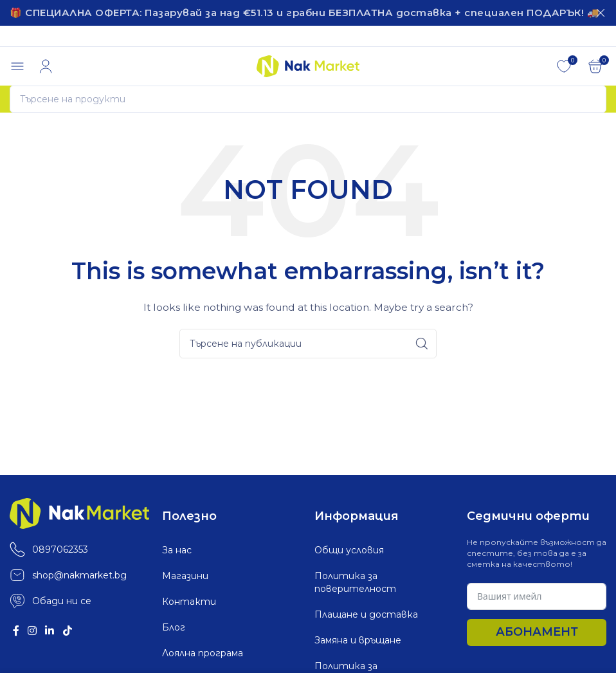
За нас (177, 549)
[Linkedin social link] (50, 630)
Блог (174, 626)
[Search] (308, 98)
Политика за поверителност (355, 581)
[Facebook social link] (16, 630)
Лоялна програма (203, 652)
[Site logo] (308, 64)
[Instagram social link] (32, 630)
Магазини (185, 575)
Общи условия (349, 549)
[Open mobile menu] (17, 65)
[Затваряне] (601, 13)
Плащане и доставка (366, 613)
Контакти (189, 600)
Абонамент (537, 631)
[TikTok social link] (67, 630)
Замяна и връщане (358, 639)
